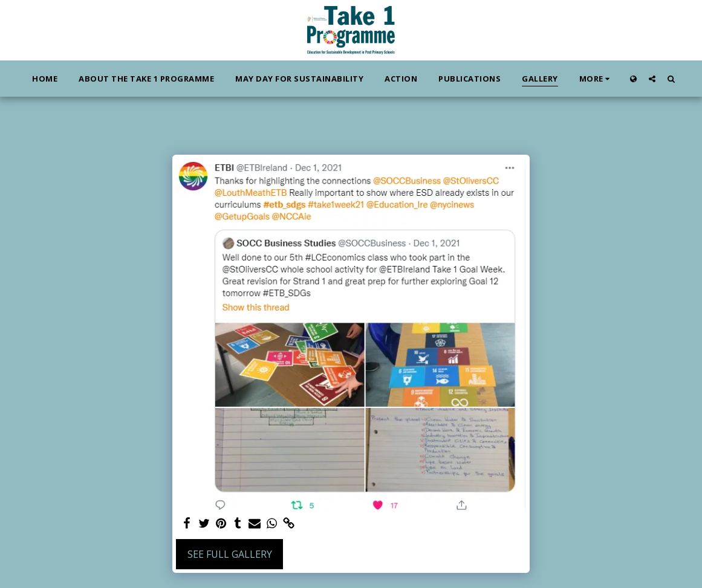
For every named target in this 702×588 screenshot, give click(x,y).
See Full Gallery (230, 554)
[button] (652, 79)
